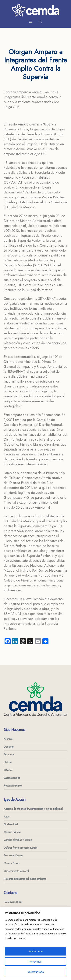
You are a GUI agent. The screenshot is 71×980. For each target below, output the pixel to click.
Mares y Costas (11, 863)
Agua (7, 817)
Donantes (9, 747)
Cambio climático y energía (18, 840)
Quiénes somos (12, 778)
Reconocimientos (13, 786)
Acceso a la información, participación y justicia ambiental (33, 809)
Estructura (9, 754)
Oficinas (8, 770)
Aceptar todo (36, 951)
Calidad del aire (12, 832)
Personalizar (36, 962)
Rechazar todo (36, 972)
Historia (8, 762)
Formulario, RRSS (13, 902)
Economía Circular (13, 855)
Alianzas (8, 739)
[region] (35, 943)
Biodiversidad (11, 824)
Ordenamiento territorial (16, 871)
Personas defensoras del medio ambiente (25, 879)
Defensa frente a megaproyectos (20, 848)
